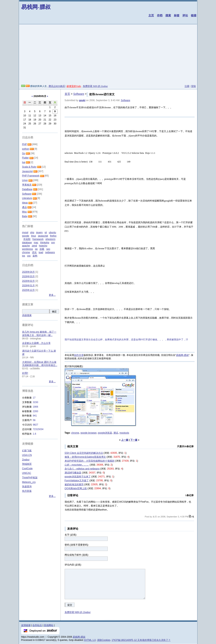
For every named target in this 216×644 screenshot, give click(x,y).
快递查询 (27, 486)
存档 (160, 15)
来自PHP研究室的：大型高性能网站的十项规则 (90, 461)
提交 (70, 605)
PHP (25, 144)
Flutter (25, 158)
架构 (35, 256)
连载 (42, 249)
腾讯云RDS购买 (57, 86)
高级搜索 (27, 315)
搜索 (168, 15)
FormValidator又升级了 (77, 481)
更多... (52, 295)
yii (46, 232)
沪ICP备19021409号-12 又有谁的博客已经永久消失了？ (141, 640)
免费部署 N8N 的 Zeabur (95, 86)
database (27, 243)
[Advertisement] (108, 55)
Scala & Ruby (29, 167)
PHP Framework (31, 176)
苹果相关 (27, 185)
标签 (177, 15)
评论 (185, 15)
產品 (25, 207)
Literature (27, 198)
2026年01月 (28, 286)
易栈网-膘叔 (36, 7)
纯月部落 (27, 491)
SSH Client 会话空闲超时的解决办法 (84, 453)
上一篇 (125, 440)
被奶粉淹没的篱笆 (74, 484)
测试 (116, 433)
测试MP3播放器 (73, 473)
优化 (34, 252)
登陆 (193, 86)
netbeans (50, 252)
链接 (194, 15)
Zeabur (26, 460)
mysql (25, 232)
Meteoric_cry (29, 482)
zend (34, 246)
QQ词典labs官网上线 (76, 488)
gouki (82, 100)
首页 (67, 94)
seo (48, 249)
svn (53, 243)
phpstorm (50, 239)
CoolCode (27, 469)
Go (24, 153)
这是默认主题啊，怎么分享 (36, 343)
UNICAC (27, 473)
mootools (124, 433)
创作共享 (79, 355)
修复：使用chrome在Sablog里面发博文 (85, 457)
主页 (151, 15)
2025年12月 (28, 290)
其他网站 (49, 625)
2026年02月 (28, 281)
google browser (88, 433)
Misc (25, 212)
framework (38, 239)
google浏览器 (105, 433)
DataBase (27, 189)
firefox (53, 236)
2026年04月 (28, 272)
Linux (25, 180)
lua (24, 162)
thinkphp (45, 243)
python (26, 149)
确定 (54, 312)
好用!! (25, 373)
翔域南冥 (27, 464)
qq (36, 249)
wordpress (28, 249)
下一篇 (134, 440)
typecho (43, 246)
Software (79, 94)
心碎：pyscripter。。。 (77, 465)
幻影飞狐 (27, 451)
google (26, 236)
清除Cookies (104, 640)
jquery (39, 232)
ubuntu (52, 232)
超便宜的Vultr (74, 86)
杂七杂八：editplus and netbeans (82, 469)
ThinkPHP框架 (30, 478)
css (29, 256)
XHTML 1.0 (90, 640)
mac (36, 243)
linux (34, 236)
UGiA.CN (27, 455)
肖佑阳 (27, 239)
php (32, 232)
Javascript (27, 171)
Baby (25, 216)
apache (26, 246)
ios (24, 256)
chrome (75, 433)
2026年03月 (28, 276)
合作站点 (37, 625)
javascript (43, 236)
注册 (187, 86)
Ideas (25, 203)
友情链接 (26, 625)
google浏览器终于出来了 (78, 477)
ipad (41, 252)
